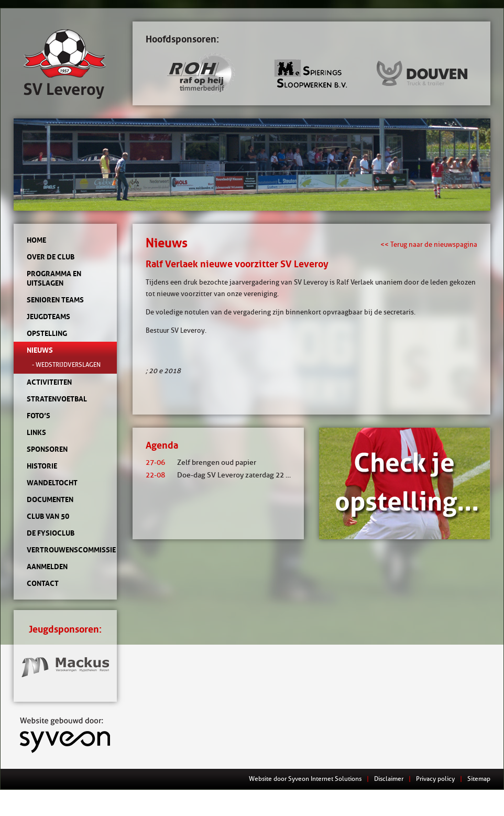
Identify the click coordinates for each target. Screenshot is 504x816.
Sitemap (479, 779)
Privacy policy (435, 779)
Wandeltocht (52, 483)
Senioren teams (55, 300)
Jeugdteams (48, 317)
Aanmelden (47, 567)
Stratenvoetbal (57, 399)
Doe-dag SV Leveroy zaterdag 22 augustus (230, 475)
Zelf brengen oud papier (201, 463)
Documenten (50, 499)
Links (36, 432)
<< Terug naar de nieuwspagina (429, 244)
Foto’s (39, 416)
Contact (43, 583)
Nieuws (40, 350)
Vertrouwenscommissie (65, 550)
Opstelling (47, 333)
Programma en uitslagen (54, 278)
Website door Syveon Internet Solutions (305, 779)
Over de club (51, 257)
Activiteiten (49, 382)
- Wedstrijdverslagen (66, 365)
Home (36, 240)
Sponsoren (47, 449)
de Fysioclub (51, 533)
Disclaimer (389, 779)
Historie (42, 466)
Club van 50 (48, 516)
